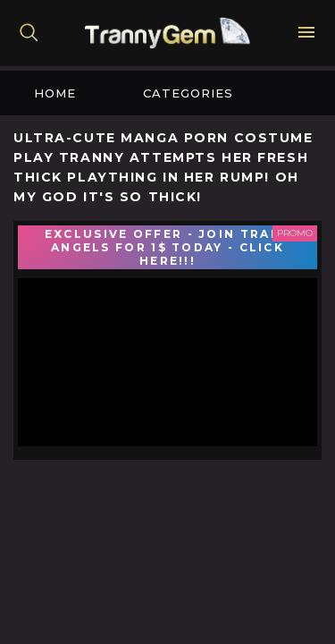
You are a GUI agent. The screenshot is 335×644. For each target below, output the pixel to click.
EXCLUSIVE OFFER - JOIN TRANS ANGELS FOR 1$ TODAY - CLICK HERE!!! (167, 247)
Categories (188, 93)
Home (55, 93)
